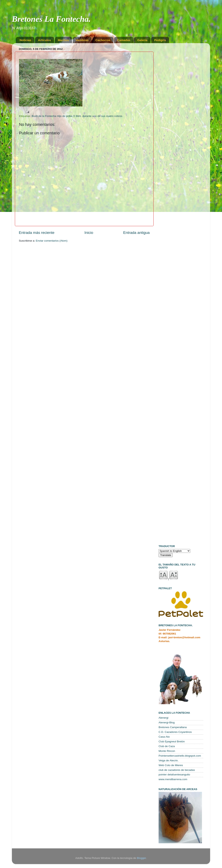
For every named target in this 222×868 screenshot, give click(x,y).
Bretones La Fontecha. (51, 19)
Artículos (44, 40)
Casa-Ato (164, 737)
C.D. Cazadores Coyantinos (175, 732)
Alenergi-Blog (167, 722)
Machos (63, 40)
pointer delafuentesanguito (174, 775)
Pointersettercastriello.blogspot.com (180, 756)
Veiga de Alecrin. (169, 760)
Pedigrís (160, 40)
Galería (142, 40)
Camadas (124, 40)
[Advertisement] (181, 105)
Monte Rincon (167, 751)
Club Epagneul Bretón (172, 741)
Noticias (25, 40)
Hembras (82, 40)
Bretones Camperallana (173, 727)
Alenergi (164, 718)
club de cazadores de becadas (177, 770)
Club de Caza (167, 746)
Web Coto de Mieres (171, 765)
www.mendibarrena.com (173, 779)
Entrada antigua (136, 233)
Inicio (89, 233)
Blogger (141, 858)
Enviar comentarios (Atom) (52, 241)
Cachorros (103, 40)
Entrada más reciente (37, 233)
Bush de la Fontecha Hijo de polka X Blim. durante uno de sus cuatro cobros (77, 116)
